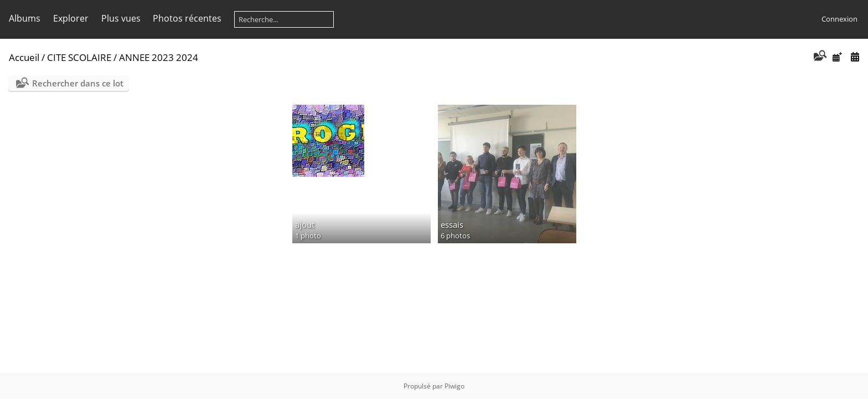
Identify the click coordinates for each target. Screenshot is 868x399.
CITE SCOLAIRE (79, 57)
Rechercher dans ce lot (78, 83)
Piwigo (454, 386)
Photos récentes (187, 18)
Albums (25, 18)
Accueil (24, 57)
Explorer (71, 18)
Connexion (839, 19)
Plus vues (121, 18)
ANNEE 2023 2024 (159, 57)
